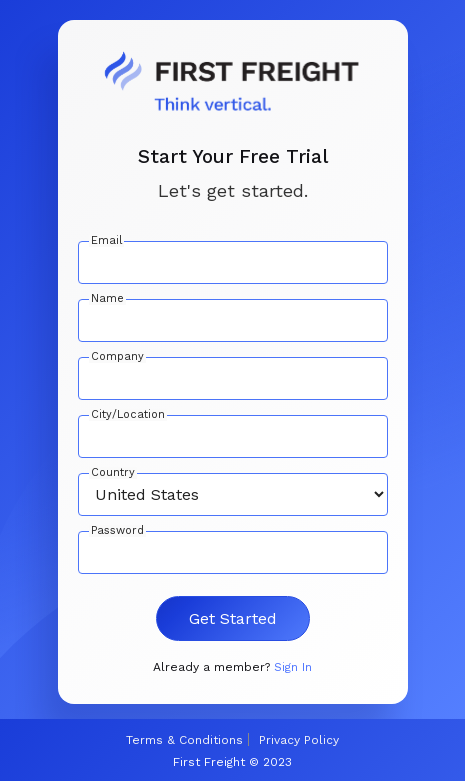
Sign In (293, 667)
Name (107, 299)
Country (113, 473)
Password (117, 531)
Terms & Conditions (184, 740)
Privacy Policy (299, 740)
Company (117, 357)
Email (106, 241)
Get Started (233, 618)
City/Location (128, 415)
